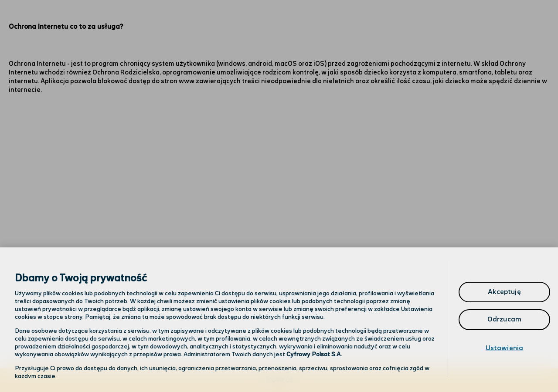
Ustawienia (505, 348)
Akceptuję (504, 292)
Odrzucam (504, 319)
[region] (279, 320)
